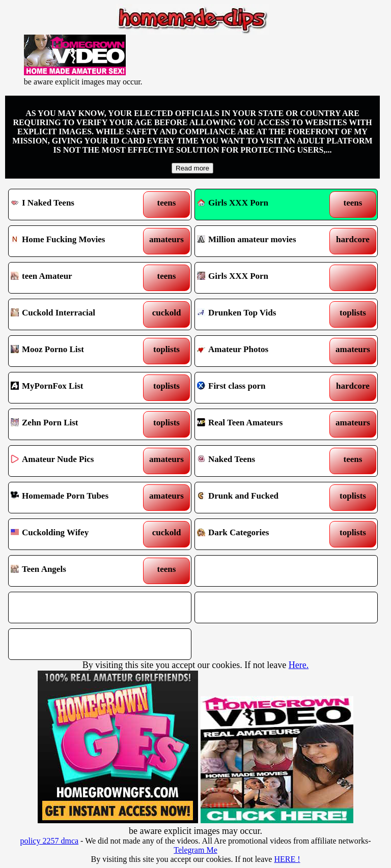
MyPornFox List (76, 388)
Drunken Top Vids (263, 314)
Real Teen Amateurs (263, 424)
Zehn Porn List (76, 424)
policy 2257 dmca (49, 841)
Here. (299, 665)
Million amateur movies (263, 241)
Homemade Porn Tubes (76, 498)
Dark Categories (263, 534)
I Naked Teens (76, 205)
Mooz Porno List (76, 351)
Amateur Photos (263, 351)
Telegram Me (195, 850)
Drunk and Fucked (263, 498)
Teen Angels (76, 571)
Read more (192, 168)
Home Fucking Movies (76, 241)
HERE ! (287, 859)
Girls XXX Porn (233, 203)
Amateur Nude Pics (76, 461)
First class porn (263, 388)
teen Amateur (76, 278)
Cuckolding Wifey (76, 534)
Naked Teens (263, 461)
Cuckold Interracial (76, 314)
